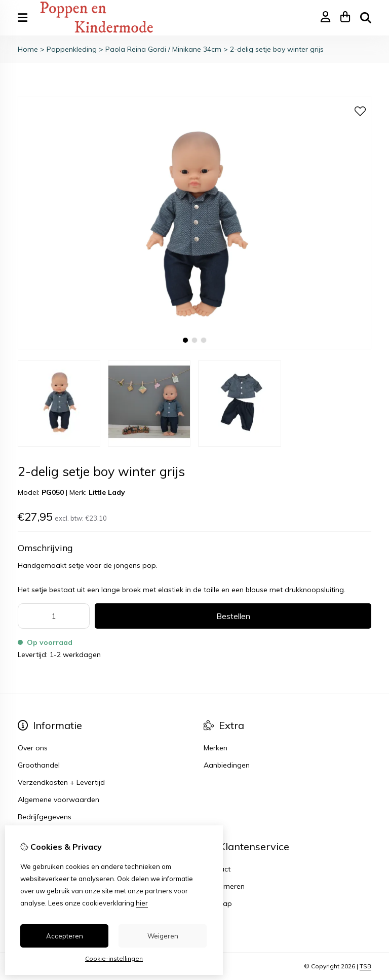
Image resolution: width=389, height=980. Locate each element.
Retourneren (224, 886)
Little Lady (107, 492)
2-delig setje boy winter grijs (277, 49)
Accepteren (65, 936)
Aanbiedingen (227, 765)
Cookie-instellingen (114, 958)
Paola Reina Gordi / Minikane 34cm (163, 49)
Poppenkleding (72, 49)
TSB (365, 966)
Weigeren (163, 936)
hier (142, 903)
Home (28, 49)
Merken (216, 748)
